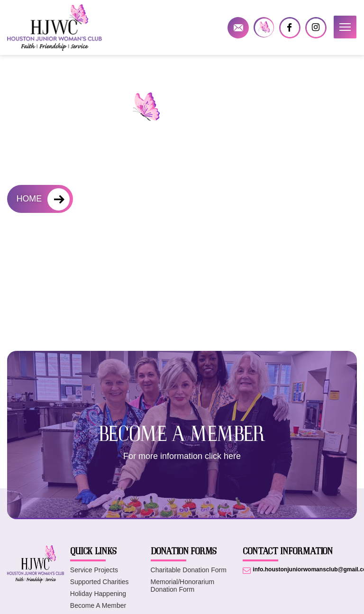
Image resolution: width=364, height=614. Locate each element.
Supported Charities (100, 582)
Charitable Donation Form (189, 570)
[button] (345, 27)
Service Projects (94, 570)
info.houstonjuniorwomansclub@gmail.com (238, 28)
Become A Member (98, 605)
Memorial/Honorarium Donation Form (183, 586)
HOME (29, 199)
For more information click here (182, 456)
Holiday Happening (98, 594)
